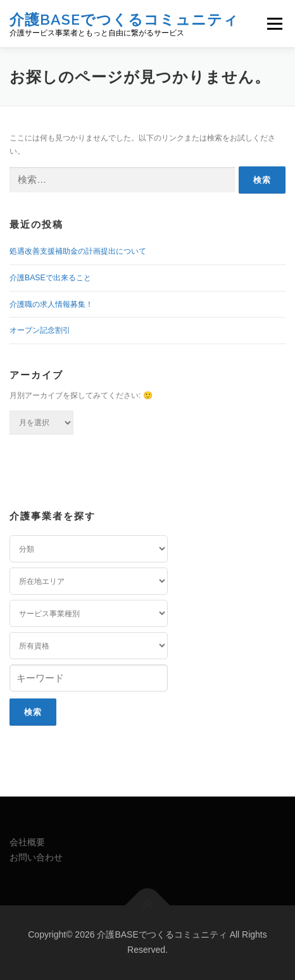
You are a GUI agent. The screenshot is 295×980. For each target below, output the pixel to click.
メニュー (274, 23)
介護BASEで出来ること (50, 278)
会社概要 (27, 842)
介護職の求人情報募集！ (51, 304)
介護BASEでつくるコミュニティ (124, 19)
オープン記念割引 (40, 330)
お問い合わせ (36, 857)
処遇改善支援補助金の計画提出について (78, 251)
